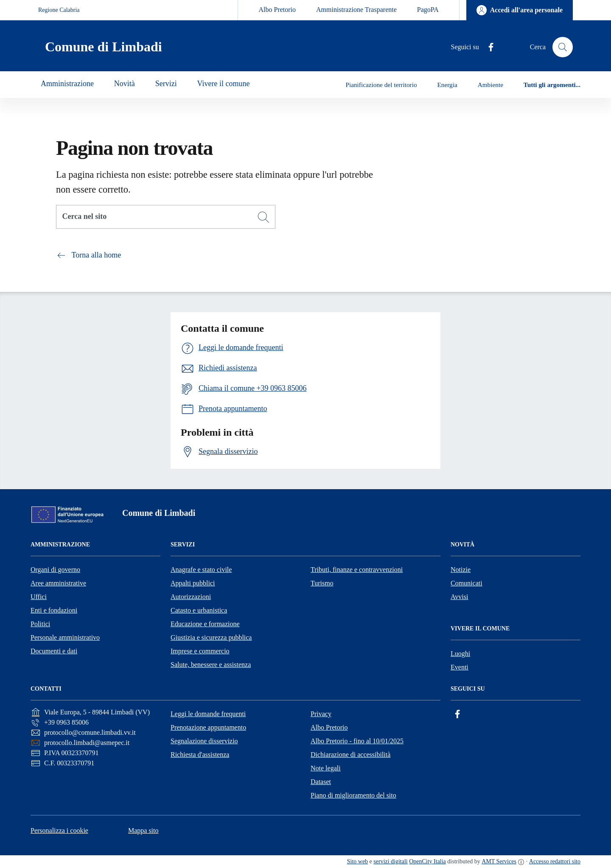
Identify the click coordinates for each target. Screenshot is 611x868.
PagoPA (428, 10)
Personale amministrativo (65, 637)
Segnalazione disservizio (204, 741)
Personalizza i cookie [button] (59, 830)
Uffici (39, 597)
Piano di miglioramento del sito (353, 795)
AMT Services (499, 861)
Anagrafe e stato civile (201, 570)
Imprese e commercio (200, 651)
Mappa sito (143, 830)
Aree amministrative (58, 583)
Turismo (322, 583)
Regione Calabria (59, 10)
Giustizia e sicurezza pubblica (211, 637)
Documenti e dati (54, 651)
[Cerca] (263, 217)
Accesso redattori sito (555, 861)
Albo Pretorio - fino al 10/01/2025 (357, 741)
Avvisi (459, 597)
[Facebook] (488, 47)
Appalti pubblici (193, 583)
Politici (40, 624)
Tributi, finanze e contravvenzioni (357, 570)
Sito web (357, 861)
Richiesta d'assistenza (200, 755)
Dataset (321, 782)
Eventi (460, 667)
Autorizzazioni (191, 597)
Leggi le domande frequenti (208, 714)
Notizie (461, 570)
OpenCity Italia (427, 861)
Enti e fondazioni (54, 610)
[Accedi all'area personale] (520, 10)
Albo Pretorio (277, 10)
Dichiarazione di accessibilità (350, 755)
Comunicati (467, 583)
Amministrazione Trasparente (356, 10)
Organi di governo (55, 570)
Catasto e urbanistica (199, 610)
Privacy (321, 714)
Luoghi (460, 654)
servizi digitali (390, 861)
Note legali (326, 768)
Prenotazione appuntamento (208, 727)
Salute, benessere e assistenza (211, 665)
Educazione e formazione (205, 624)
